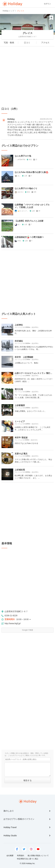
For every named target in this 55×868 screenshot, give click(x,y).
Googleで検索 (27, 630)
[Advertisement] (27, 77)
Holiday (12, 4)
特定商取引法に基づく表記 (28, 859)
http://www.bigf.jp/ (13, 623)
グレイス (28, 33)
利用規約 (21, 856)
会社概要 (10, 856)
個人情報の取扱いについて (38, 856)
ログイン (47, 4)
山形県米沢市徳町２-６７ (16, 611)
